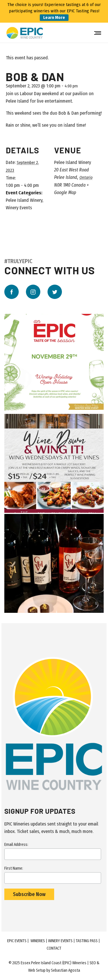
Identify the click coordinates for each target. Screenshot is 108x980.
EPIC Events (17, 941)
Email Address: (53, 851)
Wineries (38, 941)
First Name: (53, 875)
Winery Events (19, 208)
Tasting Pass (87, 941)
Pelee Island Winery (24, 200)
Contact (54, 948)
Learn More (54, 17)
